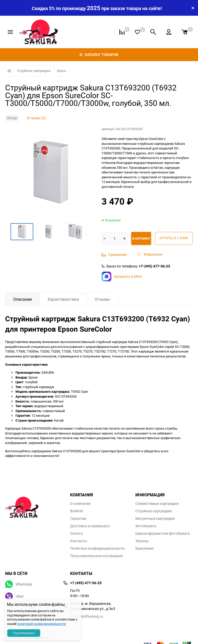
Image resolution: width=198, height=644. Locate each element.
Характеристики (63, 299)
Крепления (145, 548)
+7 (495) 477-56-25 (154, 266)
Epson (61, 71)
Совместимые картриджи (157, 504)
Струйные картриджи (34, 71)
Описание (22, 299)
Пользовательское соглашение (97, 556)
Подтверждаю (24, 633)
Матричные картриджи (155, 518)
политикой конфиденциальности (42, 624)
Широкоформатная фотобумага (163, 533)
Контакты (79, 541)
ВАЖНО (77, 511)
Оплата (76, 533)
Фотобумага (146, 526)
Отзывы (102, 299)
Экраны (142, 541)
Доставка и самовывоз (90, 526)
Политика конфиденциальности (97, 548)
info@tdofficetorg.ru (87, 616)
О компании (80, 504)
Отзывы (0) (36, 118)
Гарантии (78, 518)
